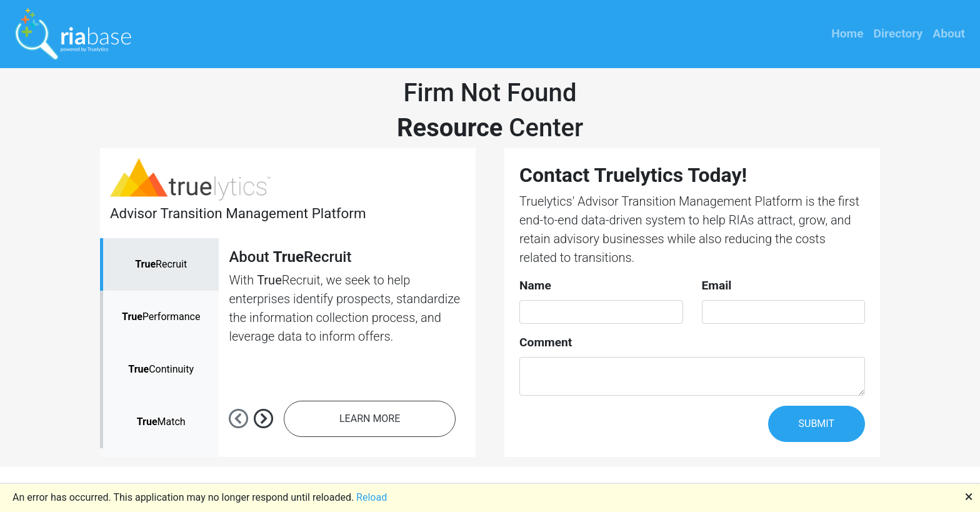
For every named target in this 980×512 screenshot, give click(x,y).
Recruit (161, 264)
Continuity (161, 369)
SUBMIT (817, 424)
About (949, 33)
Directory (898, 33)
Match (161, 422)
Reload (372, 497)
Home (847, 33)
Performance (161, 317)
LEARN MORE (370, 419)
